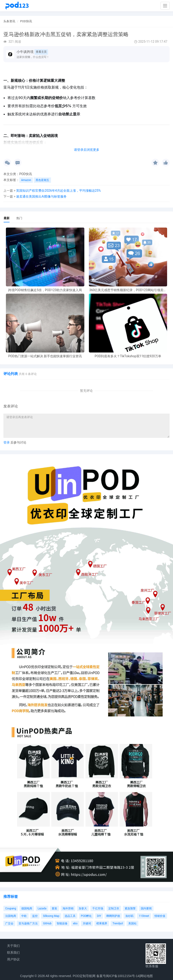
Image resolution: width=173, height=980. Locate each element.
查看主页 (41, 52)
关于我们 (13, 946)
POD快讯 (26, 21)
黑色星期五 (42, 180)
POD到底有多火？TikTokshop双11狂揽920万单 (128, 356)
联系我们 (13, 953)
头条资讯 (9, 21)
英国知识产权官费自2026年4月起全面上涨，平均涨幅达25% (58, 191)
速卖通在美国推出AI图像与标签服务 (41, 196)
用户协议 (13, 959)
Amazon (26, 180)
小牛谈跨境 (25, 52)
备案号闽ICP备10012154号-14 (118, 976)
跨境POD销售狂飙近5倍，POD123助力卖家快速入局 (45, 290)
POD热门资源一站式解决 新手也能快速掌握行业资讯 (45, 356)
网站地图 (146, 976)
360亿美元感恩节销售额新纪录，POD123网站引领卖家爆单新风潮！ (128, 290)
